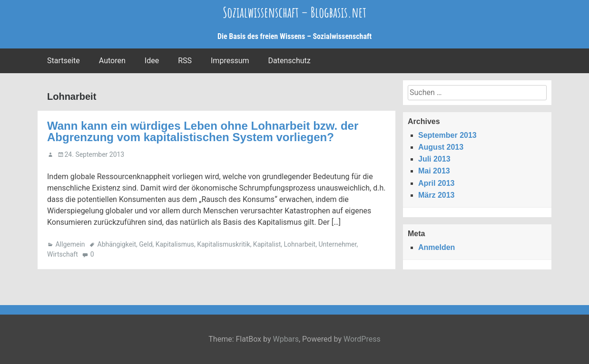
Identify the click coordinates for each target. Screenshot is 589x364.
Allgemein (70, 244)
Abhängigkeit (117, 244)
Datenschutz (290, 61)
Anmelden (437, 247)
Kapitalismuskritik (223, 244)
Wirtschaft (63, 254)
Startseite (64, 61)
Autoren (112, 61)
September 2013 (447, 135)
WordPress (362, 339)
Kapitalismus (175, 244)
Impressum (230, 61)
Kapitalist (267, 244)
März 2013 (437, 195)
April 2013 (436, 183)
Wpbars (286, 339)
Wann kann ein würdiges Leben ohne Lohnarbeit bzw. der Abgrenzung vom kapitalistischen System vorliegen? (203, 131)
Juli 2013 (434, 159)
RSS (185, 61)
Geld (146, 244)
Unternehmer (337, 244)
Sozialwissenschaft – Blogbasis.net (294, 12)
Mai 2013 (434, 171)
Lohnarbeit (300, 244)
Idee (152, 61)
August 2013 (441, 147)
